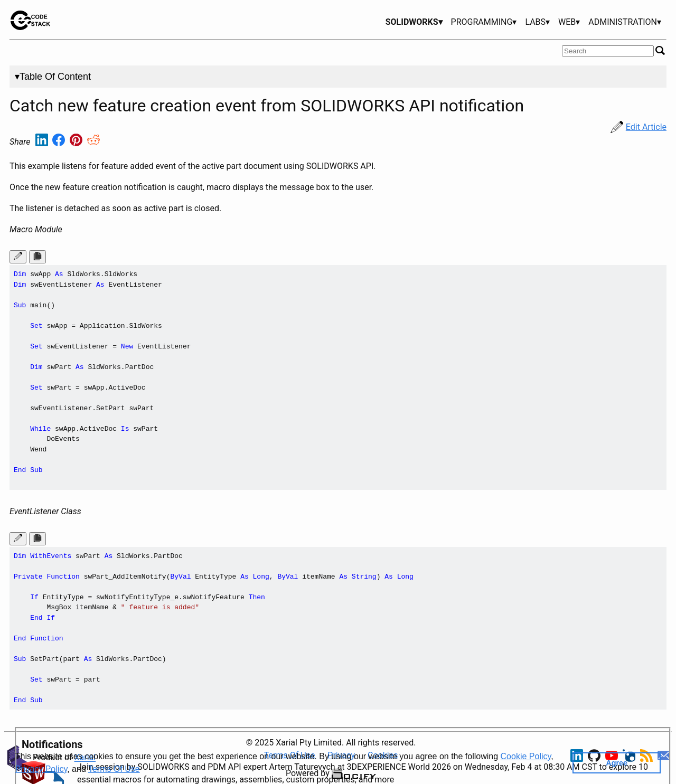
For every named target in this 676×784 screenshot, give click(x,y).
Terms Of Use (114, 769)
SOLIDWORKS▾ (414, 22)
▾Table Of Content (53, 77)
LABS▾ (537, 22)
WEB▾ (569, 22)
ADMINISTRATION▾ (625, 22)
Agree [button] (617, 763)
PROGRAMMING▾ (484, 22)
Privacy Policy (41, 769)
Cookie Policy (526, 756)
